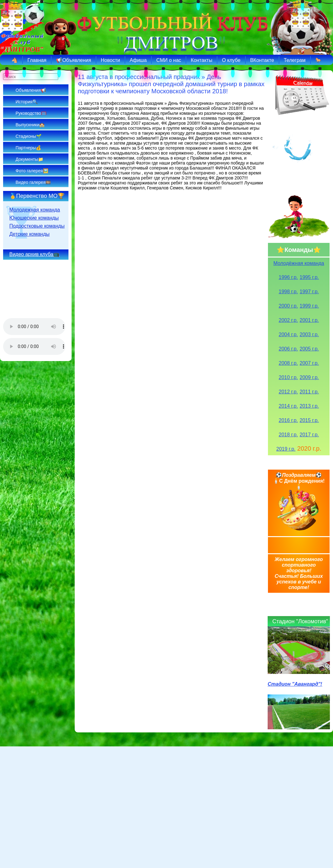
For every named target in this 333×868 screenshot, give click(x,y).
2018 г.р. (288, 435)
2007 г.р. (309, 363)
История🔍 (27, 102)
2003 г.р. (309, 334)
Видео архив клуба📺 (34, 254)
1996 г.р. (288, 277)
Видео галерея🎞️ (33, 182)
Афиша (138, 60)
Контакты (202, 60)
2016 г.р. (288, 420)
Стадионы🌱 (28, 136)
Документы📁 (29, 159)
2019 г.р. (286, 449)
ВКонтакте (262, 60)
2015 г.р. (309, 420)
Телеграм (295, 60)
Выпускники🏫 (30, 125)
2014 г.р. (288, 406)
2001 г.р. (309, 320)
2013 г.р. (309, 406)
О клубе (231, 60)
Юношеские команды (34, 218)
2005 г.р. (309, 349)
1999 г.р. (309, 306)
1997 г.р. (309, 292)
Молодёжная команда (299, 263)
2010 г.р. (288, 377)
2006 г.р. (288, 349)
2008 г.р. (288, 363)
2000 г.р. (288, 306)
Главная (37, 60)
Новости (110, 60)
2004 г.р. (288, 334)
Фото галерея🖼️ (32, 171)
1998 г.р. (288, 292)
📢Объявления (74, 60)
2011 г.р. (309, 392)
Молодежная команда (35, 210)
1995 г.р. (309, 277)
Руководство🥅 (31, 113)
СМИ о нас (169, 60)
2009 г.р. (309, 377)
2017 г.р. (309, 435)
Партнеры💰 (28, 148)
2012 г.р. (288, 392)
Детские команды (29, 234)
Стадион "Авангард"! (295, 684)
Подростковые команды (37, 226)
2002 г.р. (288, 320)
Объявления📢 (31, 90)
